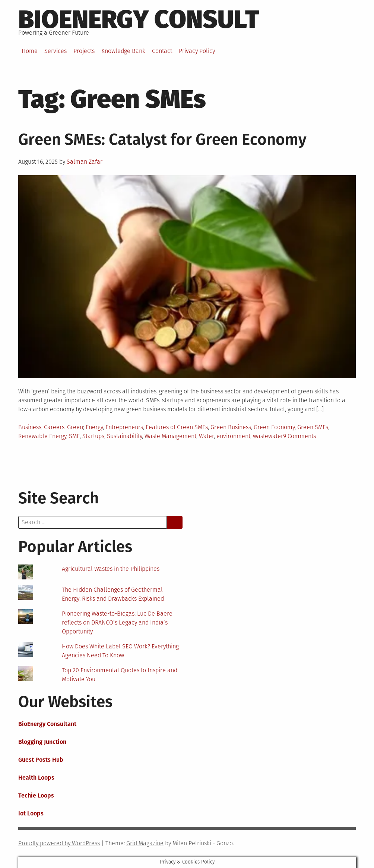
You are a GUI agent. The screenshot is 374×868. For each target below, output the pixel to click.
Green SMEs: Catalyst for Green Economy (162, 139)
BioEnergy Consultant (47, 724)
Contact (162, 51)
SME (74, 436)
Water (206, 436)
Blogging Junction (42, 742)
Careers (54, 427)
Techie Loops (36, 795)
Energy (94, 427)
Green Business (231, 427)
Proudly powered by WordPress (59, 843)
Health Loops (36, 778)
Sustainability (124, 436)
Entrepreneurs (124, 427)
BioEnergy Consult (139, 19)
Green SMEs (313, 427)
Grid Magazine (145, 843)
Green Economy (274, 427)
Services (56, 51)
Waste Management (170, 436)
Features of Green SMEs (177, 427)
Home (30, 51)
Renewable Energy (42, 436)
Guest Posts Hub (41, 760)
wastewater (268, 436)
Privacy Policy (197, 51)
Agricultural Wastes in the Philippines (111, 569)
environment (233, 436)
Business (30, 427)
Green (75, 427)
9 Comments (299, 436)
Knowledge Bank (123, 51)
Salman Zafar (85, 162)
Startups (93, 436)
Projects (84, 51)
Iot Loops (31, 813)
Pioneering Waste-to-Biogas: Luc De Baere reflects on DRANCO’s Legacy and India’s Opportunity (117, 622)
